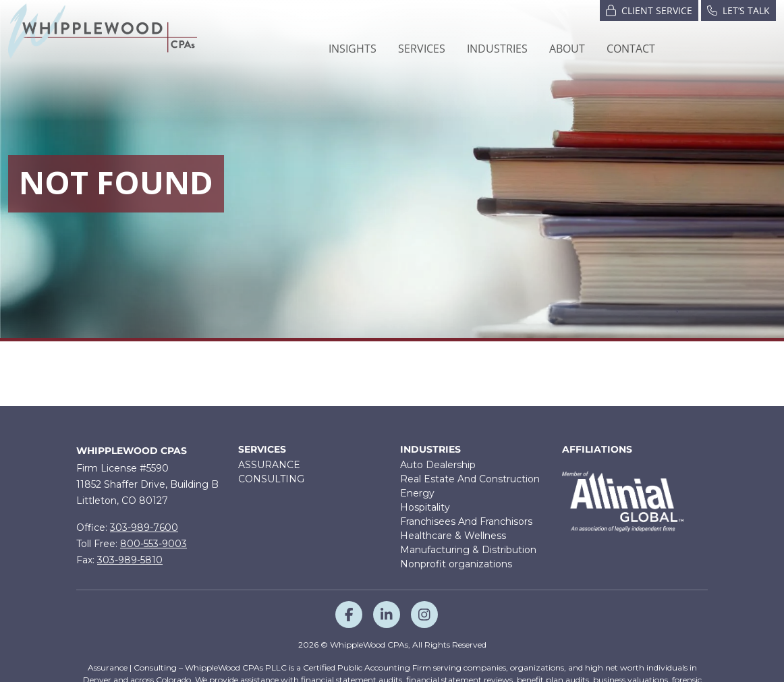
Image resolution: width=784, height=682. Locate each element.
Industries (430, 450)
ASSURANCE (269, 465)
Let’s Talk (738, 10)
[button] (422, 49)
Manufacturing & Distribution (468, 550)
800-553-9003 (153, 544)
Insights (353, 49)
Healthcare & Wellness (453, 536)
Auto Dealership (438, 465)
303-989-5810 (130, 560)
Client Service (649, 10)
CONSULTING (271, 479)
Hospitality (425, 507)
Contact (631, 49)
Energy (417, 493)
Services (262, 450)
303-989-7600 (144, 528)
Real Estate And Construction (470, 479)
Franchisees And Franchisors (466, 521)
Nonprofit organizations (456, 564)
